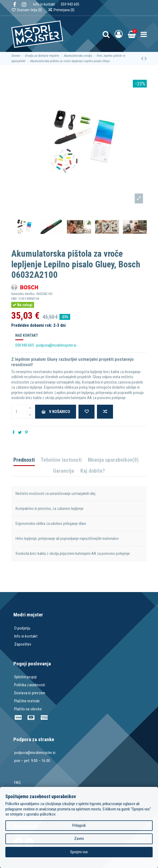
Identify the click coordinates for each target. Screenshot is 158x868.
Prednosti (24, 460)
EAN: (14, 299)
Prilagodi (79, 825)
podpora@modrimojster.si (56, 345)
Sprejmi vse (79, 852)
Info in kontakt (44, 4)
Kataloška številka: (23, 294)
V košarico (56, 412)
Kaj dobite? (93, 471)
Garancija (64, 471)
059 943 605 (70, 4)
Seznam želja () (27, 10)
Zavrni (79, 839)
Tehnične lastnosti (61, 460)
